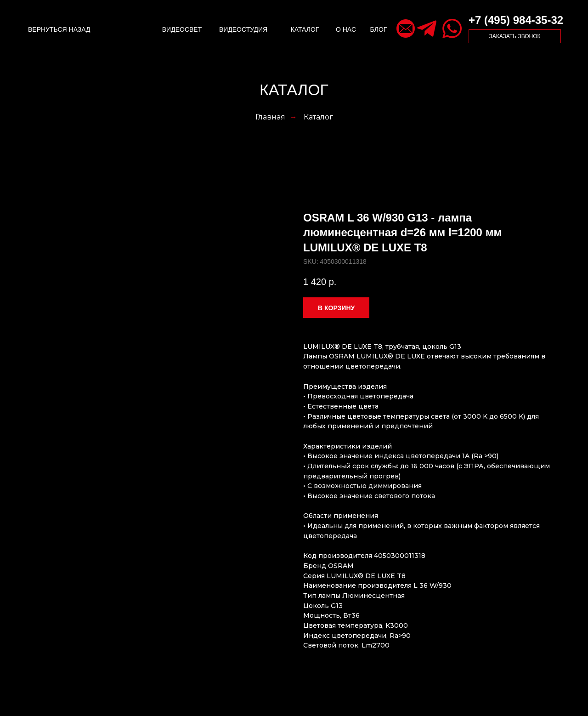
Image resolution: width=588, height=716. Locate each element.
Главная (270, 117)
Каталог (318, 117)
